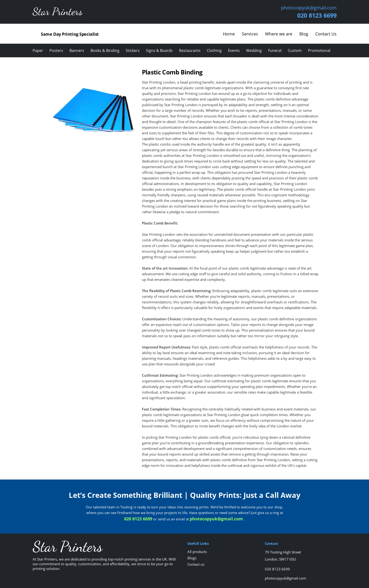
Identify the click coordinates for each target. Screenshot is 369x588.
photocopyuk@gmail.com (309, 8)
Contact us (196, 564)
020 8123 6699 (317, 15)
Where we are (279, 34)
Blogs (192, 558)
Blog (304, 34)
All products (197, 552)
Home (229, 34)
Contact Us (326, 34)
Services (250, 34)
